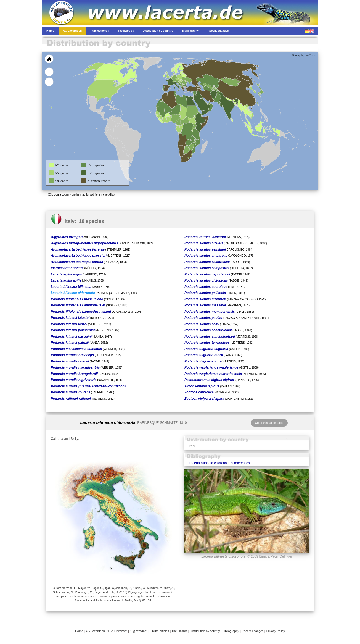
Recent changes (253, 631)
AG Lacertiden (95, 631)
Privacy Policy (276, 631)
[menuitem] (208, 103)
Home (79, 631)
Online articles (160, 631)
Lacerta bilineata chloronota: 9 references (219, 463)
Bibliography (231, 631)
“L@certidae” (139, 631)
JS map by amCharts (304, 55)
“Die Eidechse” (117, 631)
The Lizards (179, 631)
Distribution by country (205, 631)
